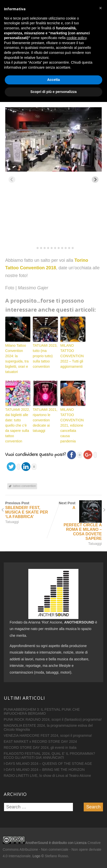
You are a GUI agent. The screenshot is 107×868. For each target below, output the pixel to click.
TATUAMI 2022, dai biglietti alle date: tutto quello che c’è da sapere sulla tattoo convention (18, 425)
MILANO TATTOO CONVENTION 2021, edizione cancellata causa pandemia (72, 425)
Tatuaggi (20, 100)
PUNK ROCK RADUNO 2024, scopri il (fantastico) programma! (53, 719)
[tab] (34, 248)
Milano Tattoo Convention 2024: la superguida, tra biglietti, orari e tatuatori (17, 359)
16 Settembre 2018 (26, 95)
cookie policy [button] (77, 804)
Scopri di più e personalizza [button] (53, 858)
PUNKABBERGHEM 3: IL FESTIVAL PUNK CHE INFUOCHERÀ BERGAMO (42, 711)
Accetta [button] (53, 846)
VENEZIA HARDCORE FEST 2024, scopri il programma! (48, 735)
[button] (100, 774)
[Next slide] (95, 179)
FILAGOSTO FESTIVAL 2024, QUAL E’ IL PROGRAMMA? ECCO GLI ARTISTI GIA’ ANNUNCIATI (49, 756)
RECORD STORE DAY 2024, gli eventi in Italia (40, 748)
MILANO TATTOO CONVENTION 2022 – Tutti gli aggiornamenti (72, 356)
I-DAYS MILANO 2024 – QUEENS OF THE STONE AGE (48, 764)
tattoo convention (24, 486)
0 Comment (91, 95)
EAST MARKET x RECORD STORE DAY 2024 (40, 741)
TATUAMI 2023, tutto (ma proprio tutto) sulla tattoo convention (45, 356)
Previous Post (29, 510)
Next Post (78, 521)
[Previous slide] (12, 179)
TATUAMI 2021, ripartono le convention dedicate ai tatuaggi (45, 420)
